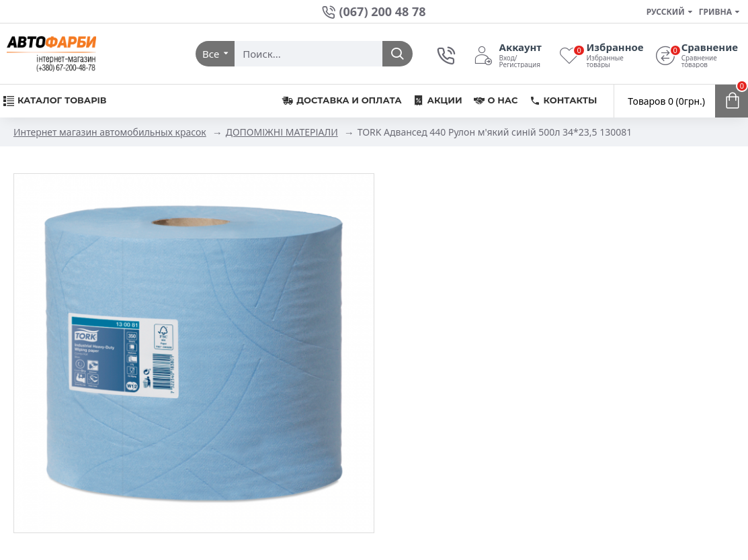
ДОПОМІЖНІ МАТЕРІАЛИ (282, 132)
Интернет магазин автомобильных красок (110, 132)
